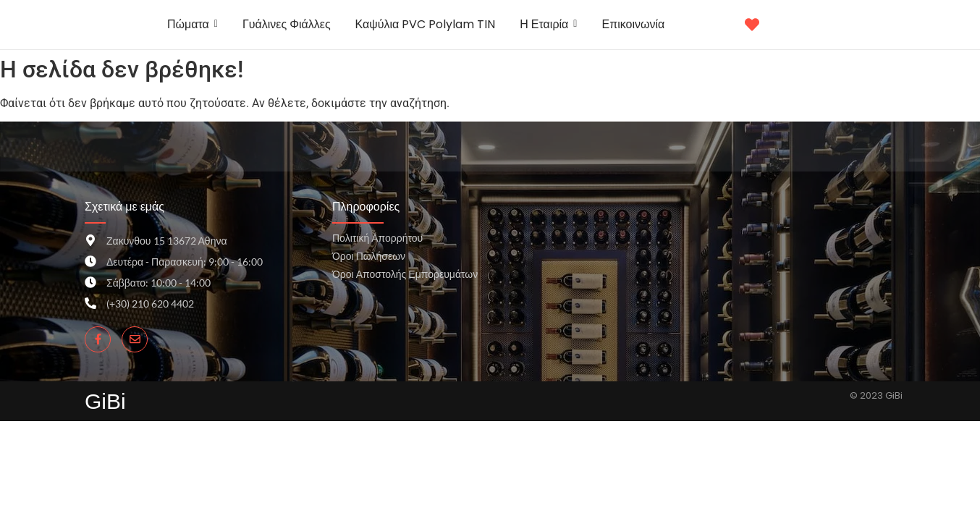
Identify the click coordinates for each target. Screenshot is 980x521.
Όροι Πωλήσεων (369, 256)
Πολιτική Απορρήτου (377, 238)
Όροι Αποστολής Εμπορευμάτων (405, 274)
